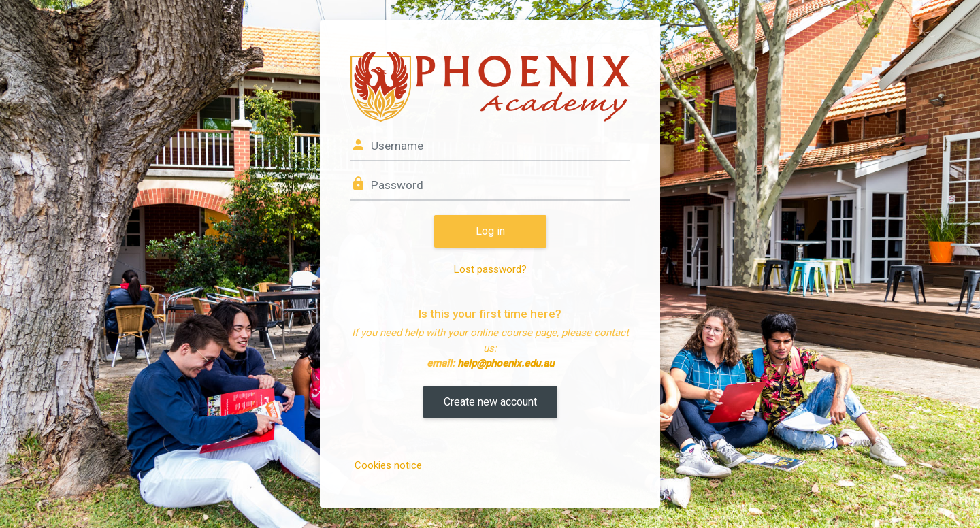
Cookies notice (388, 465)
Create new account (490, 402)
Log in (490, 231)
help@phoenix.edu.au (506, 363)
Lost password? (490, 269)
